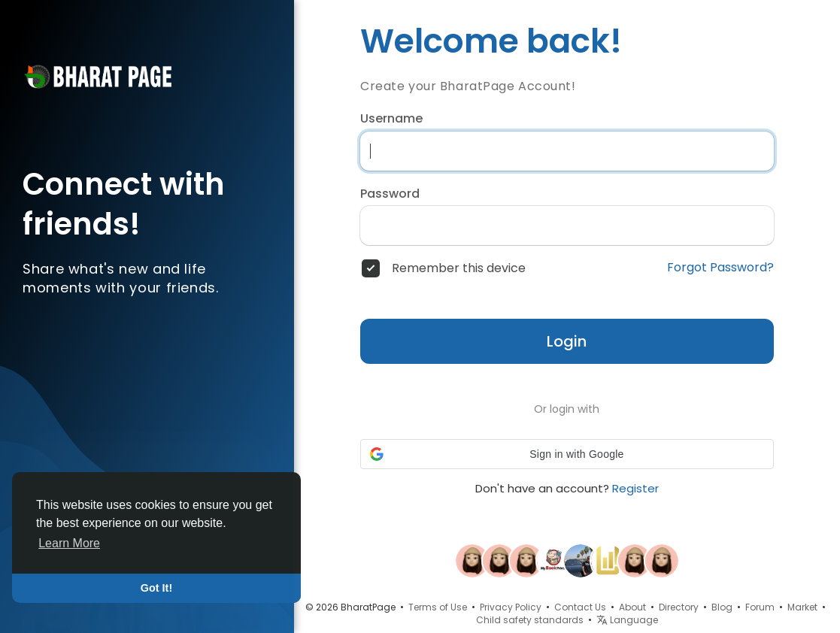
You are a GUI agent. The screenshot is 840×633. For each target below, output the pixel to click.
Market (802, 607)
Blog (722, 607)
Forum (760, 607)
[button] (567, 454)
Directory (679, 607)
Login (567, 341)
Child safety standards (530, 620)
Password (390, 194)
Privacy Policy (511, 607)
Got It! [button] (156, 588)
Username (391, 119)
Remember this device (459, 268)
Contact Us (580, 607)
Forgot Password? (720, 268)
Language (627, 620)
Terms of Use (438, 607)
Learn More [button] (69, 543)
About (632, 607)
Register (635, 488)
